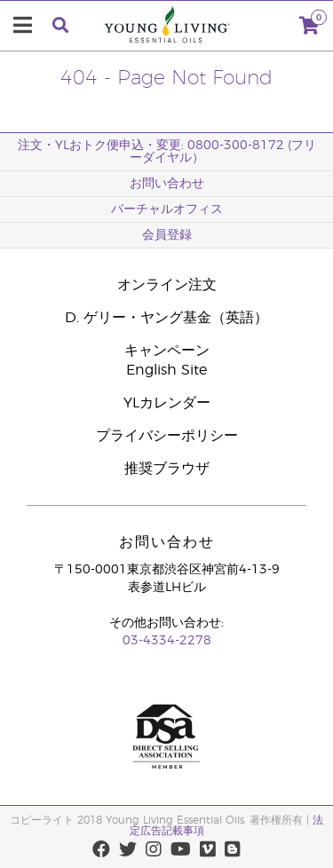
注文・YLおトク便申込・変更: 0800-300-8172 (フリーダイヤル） (167, 152)
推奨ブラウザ (167, 469)
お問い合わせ (167, 184)
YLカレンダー (167, 403)
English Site (166, 370)
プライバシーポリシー (167, 436)
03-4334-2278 (167, 641)
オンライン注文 (167, 285)
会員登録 (167, 235)
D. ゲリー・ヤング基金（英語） (166, 318)
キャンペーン (167, 351)
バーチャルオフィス (167, 209)
